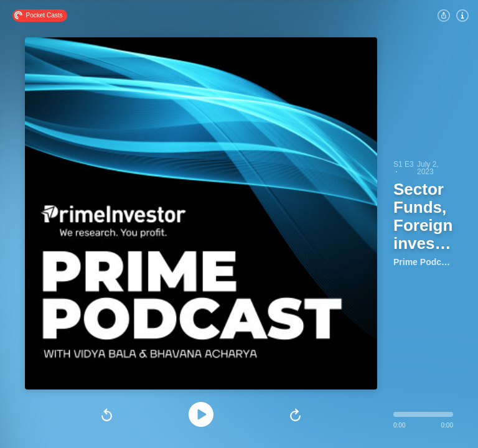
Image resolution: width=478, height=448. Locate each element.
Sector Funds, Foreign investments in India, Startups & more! (424, 217)
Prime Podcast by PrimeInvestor (423, 262)
